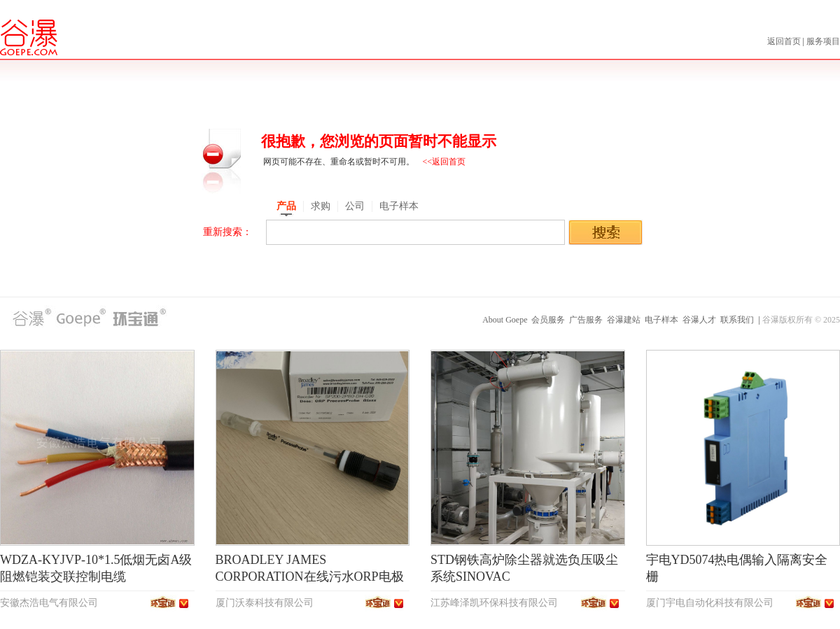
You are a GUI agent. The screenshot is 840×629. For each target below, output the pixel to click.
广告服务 (586, 320)
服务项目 (823, 41)
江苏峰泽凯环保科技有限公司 (494, 603)
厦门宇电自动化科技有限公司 (710, 603)
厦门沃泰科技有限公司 (265, 603)
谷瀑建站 (624, 320)
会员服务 (548, 320)
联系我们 (737, 320)
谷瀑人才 (699, 320)
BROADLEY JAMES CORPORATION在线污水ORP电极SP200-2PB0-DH (310, 577)
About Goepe (505, 320)
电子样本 (661, 320)
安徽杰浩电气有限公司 (49, 603)
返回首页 (785, 41)
